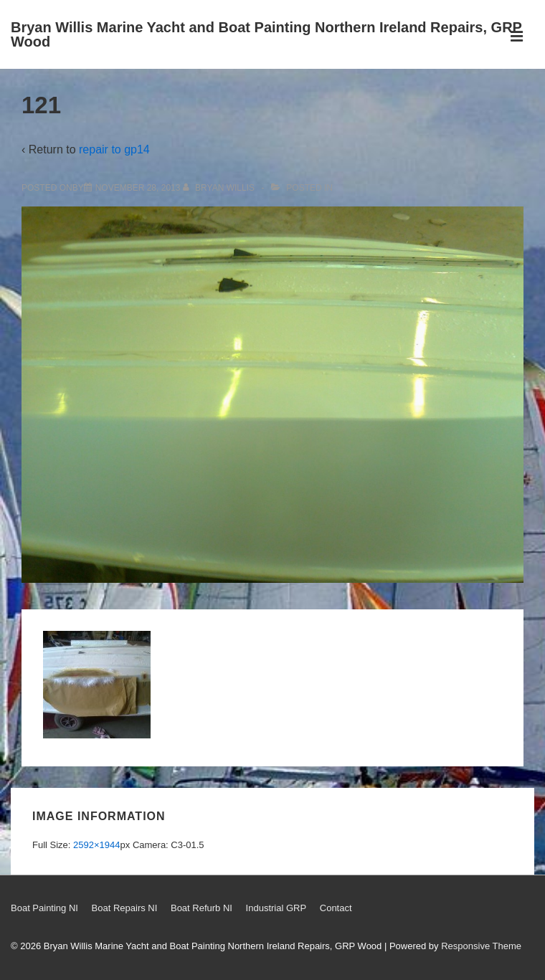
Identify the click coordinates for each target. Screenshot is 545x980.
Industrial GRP (276, 908)
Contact (336, 908)
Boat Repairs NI (125, 908)
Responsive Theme (481, 946)
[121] (138, 188)
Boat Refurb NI (202, 908)
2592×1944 (96, 845)
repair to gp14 (114, 149)
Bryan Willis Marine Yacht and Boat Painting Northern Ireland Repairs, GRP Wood (266, 34)
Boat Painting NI (44, 908)
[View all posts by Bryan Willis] (220, 188)
